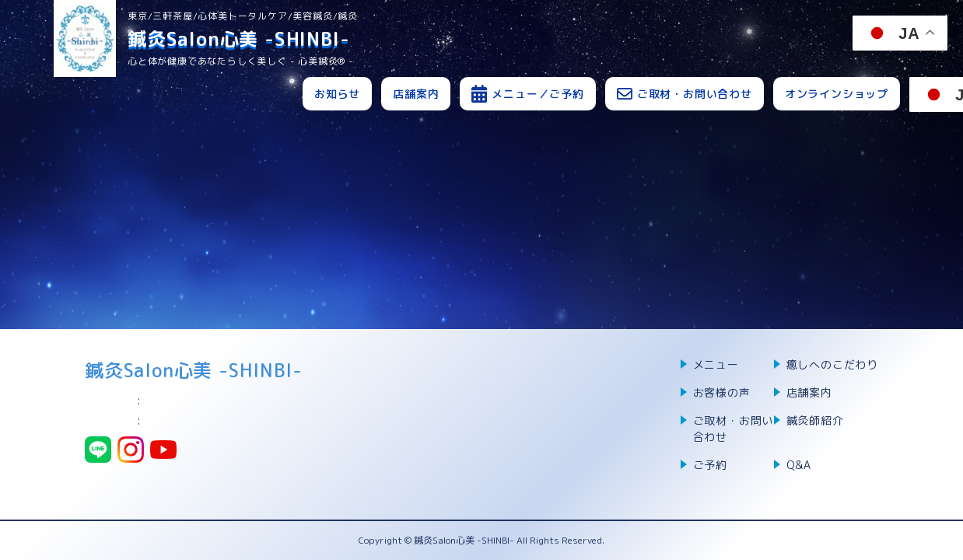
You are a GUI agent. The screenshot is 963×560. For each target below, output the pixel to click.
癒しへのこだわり (832, 364)
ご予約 (710, 465)
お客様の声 (722, 392)
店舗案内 (416, 94)
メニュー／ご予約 (538, 94)
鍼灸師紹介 (815, 420)
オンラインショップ (837, 94)
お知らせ (337, 94)
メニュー (716, 364)
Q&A (799, 465)
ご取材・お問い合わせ (734, 429)
